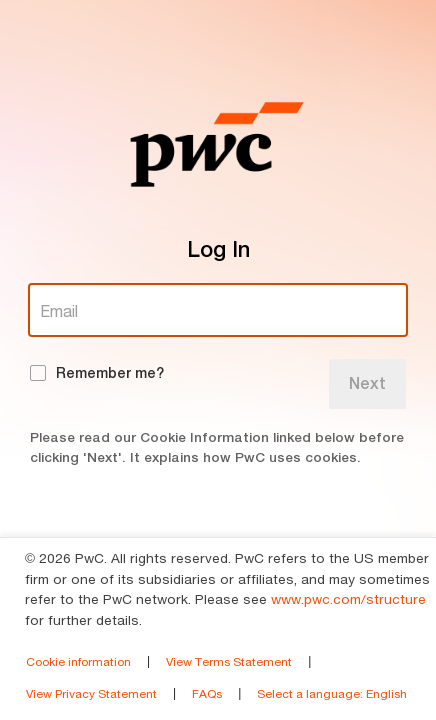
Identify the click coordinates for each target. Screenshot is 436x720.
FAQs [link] (207, 693)
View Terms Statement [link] (229, 661)
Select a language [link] (332, 693)
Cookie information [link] (78, 661)
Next (367, 383)
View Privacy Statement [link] (91, 693)
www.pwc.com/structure (348, 599)
